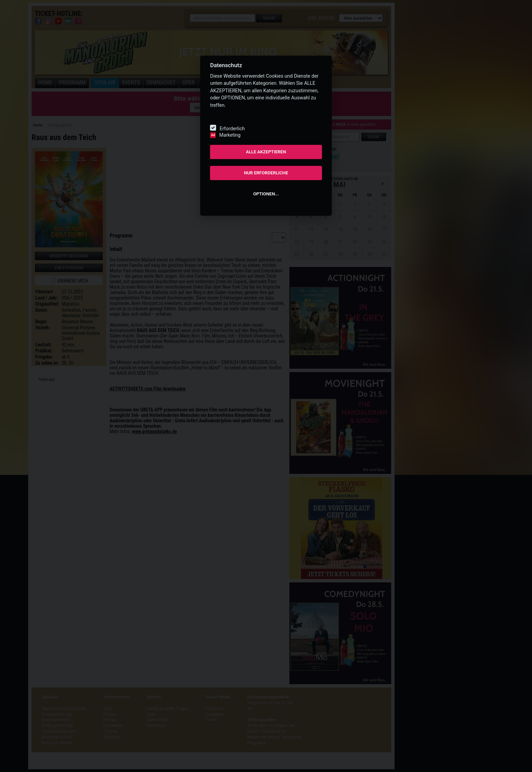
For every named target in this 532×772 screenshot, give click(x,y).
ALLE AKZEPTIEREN (266, 152)
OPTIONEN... (266, 194)
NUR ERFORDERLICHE (266, 173)
